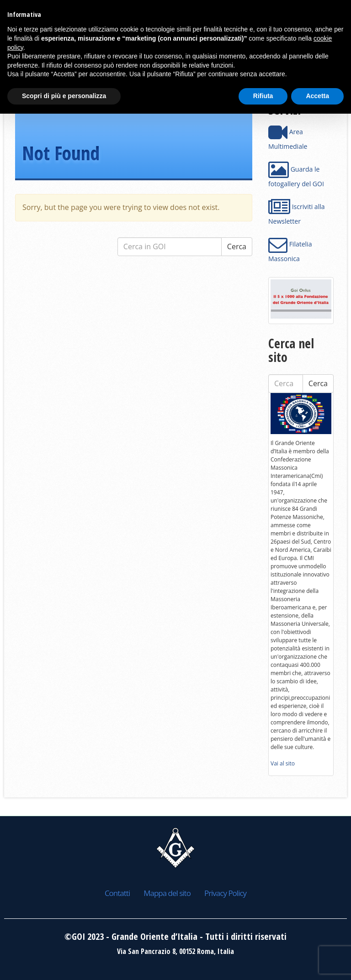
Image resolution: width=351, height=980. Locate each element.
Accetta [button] (317, 96)
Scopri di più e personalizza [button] (64, 96)
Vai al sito (283, 763)
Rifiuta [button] (263, 96)
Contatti (117, 893)
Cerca (237, 246)
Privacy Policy (225, 893)
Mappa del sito (167, 893)
